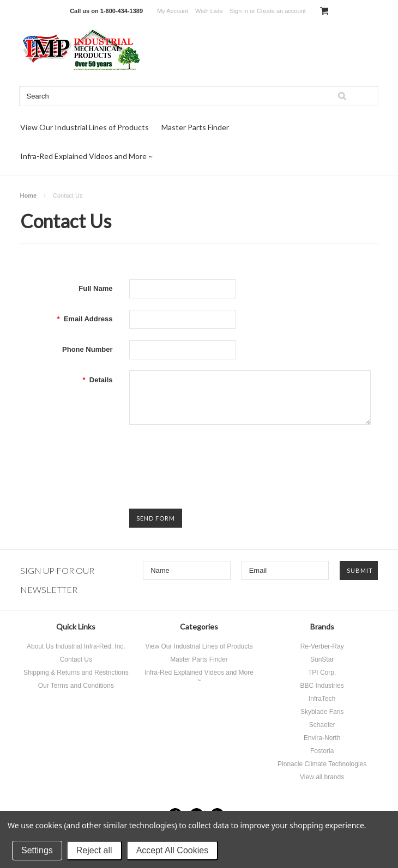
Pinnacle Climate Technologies (322, 764)
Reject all (94, 850)
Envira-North (322, 738)
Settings (37, 850)
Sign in (239, 11)
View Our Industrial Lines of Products (85, 127)
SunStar (322, 659)
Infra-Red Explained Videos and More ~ (86, 156)
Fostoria (322, 751)
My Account (173, 11)
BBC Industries (322, 686)
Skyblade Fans (322, 712)
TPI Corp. (322, 673)
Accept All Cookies (173, 850)
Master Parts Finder (195, 127)
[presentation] (212, 457)
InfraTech (322, 699)
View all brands (322, 777)
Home (29, 195)
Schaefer (322, 725)
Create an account (281, 11)
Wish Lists (209, 11)
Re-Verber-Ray (322, 646)
